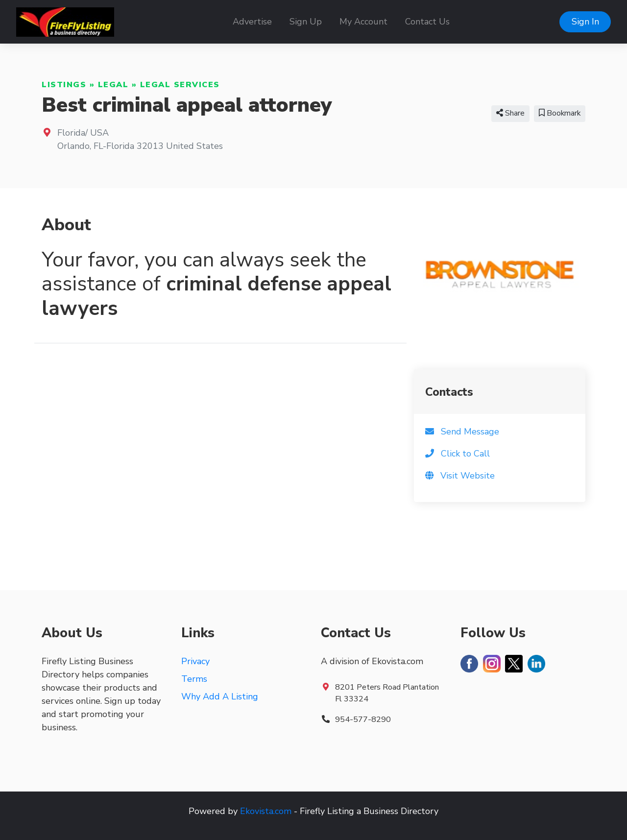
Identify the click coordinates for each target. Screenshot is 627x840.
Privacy (195, 661)
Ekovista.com (266, 811)
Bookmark (560, 113)
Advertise (252, 22)
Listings (64, 85)
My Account (363, 22)
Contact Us (427, 22)
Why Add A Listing (220, 696)
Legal (113, 85)
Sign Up (306, 22)
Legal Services (180, 85)
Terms (194, 679)
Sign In (585, 22)
